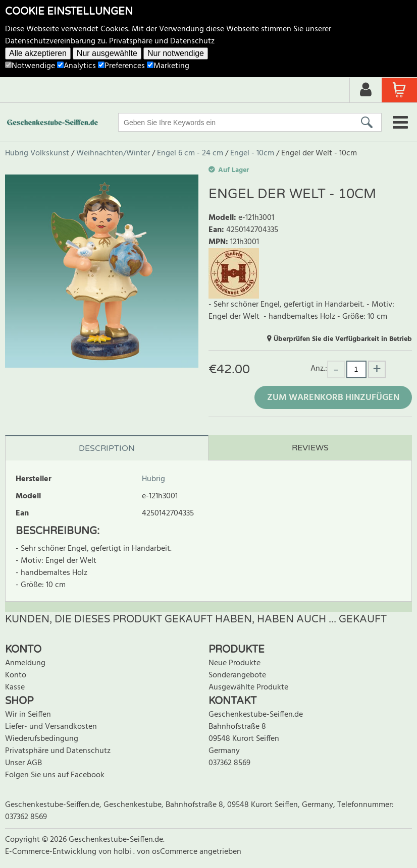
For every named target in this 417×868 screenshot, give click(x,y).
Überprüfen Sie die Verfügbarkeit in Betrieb (343, 339)
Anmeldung (25, 663)
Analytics (76, 66)
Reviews (310, 448)
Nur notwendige (176, 53)
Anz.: (319, 368)
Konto (16, 675)
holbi (123, 852)
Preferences (121, 66)
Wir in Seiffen (28, 715)
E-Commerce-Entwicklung (52, 852)
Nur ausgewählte (107, 53)
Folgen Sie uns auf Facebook (55, 775)
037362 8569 (229, 763)
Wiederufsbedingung (42, 739)
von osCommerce (168, 852)
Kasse (15, 687)
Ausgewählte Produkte (248, 687)
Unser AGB (23, 763)
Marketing (168, 66)
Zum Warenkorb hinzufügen (333, 398)
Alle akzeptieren (38, 53)
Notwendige (30, 66)
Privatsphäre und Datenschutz (162, 41)
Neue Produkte (234, 663)
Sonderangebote (237, 675)
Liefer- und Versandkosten (51, 727)
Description (107, 448)
